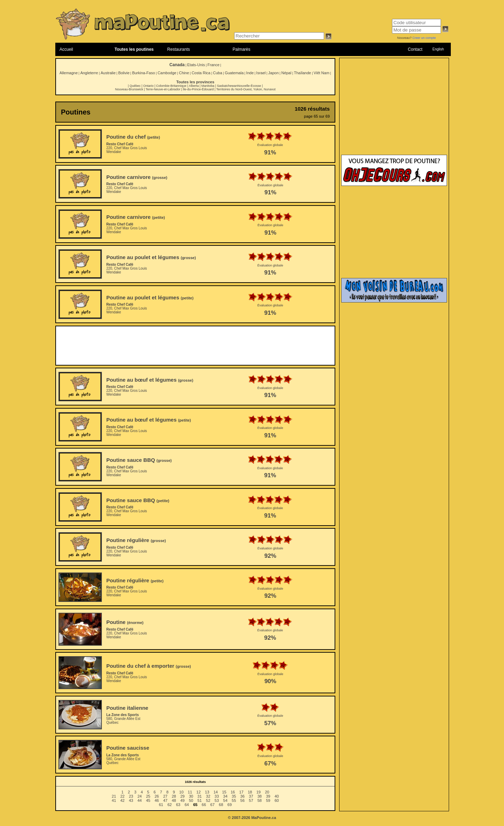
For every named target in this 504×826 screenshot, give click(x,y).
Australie (108, 73)
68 (221, 805)
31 (199, 796)
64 (187, 805)
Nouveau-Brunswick (129, 89)
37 (251, 796)
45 (148, 800)
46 (157, 800)
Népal (286, 73)
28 (174, 796)
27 (165, 796)
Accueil (66, 49)
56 (243, 800)
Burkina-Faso (143, 73)
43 (131, 800)
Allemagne (69, 73)
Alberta (194, 86)
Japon (273, 73)
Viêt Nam (321, 73)
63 (178, 805)
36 (243, 796)
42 (122, 800)
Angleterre (89, 73)
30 (191, 796)
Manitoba (208, 86)
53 (217, 800)
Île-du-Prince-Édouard (198, 89)
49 (182, 800)
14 (216, 792)
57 (251, 800)
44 (140, 800)
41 (114, 800)
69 (230, 805)
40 (276, 796)
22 (122, 796)
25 (148, 796)
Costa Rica (201, 73)
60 (276, 800)
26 (157, 796)
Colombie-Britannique (171, 86)
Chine (184, 73)
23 (131, 796)
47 (165, 800)
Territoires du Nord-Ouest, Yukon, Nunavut (246, 89)
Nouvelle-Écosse (249, 86)
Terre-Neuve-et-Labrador (163, 89)
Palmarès (242, 49)
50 (191, 800)
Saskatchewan (227, 86)
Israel (261, 73)
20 (267, 792)
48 (174, 800)
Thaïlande (303, 73)
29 (182, 796)
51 (199, 800)
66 (204, 805)
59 (268, 800)
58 (260, 800)
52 (208, 800)
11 (190, 792)
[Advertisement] (195, 346)
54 (225, 800)
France (213, 65)
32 (208, 796)
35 (234, 796)
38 (260, 796)
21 (114, 796)
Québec (135, 86)
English (438, 49)
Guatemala (234, 73)
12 (198, 792)
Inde (250, 73)
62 (169, 805)
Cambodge (167, 73)
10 (181, 792)
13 (207, 792)
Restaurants (179, 49)
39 (268, 796)
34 (225, 796)
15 (224, 792)
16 (233, 792)
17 (241, 792)
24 (140, 796)
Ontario (148, 86)
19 (258, 792)
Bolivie (124, 73)
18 (250, 792)
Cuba (218, 73)
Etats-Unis (196, 65)
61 (161, 805)
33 (217, 796)
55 (234, 800)
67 (212, 805)
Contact (415, 49)
